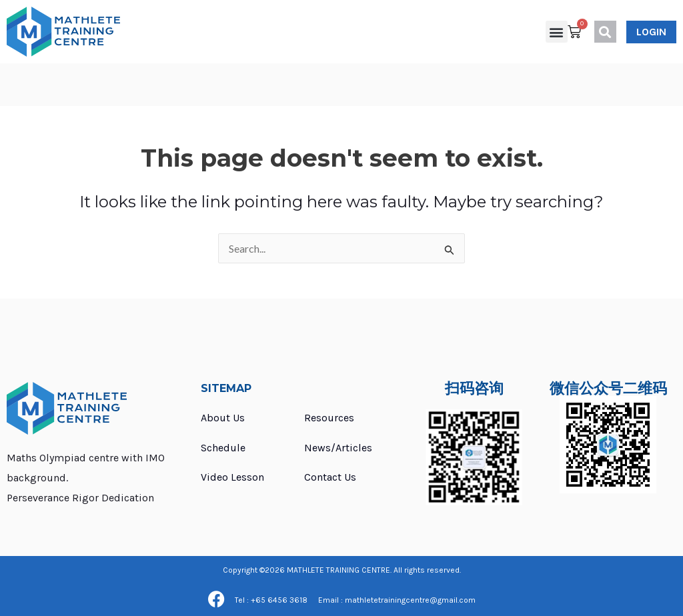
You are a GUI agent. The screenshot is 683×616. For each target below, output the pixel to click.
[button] (557, 32)
